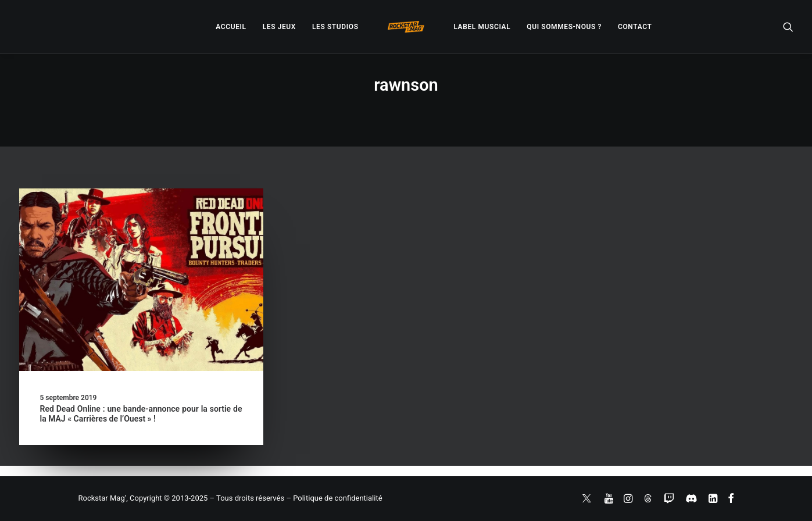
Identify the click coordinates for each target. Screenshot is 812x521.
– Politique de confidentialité (334, 498)
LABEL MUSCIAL (482, 27)
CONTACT (635, 27)
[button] (788, 27)
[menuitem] (231, 27)
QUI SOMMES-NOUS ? (564, 27)
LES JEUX (279, 27)
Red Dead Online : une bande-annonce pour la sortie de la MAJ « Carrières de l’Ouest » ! (141, 414)
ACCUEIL (231, 27)
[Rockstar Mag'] (406, 27)
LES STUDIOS (335, 27)
